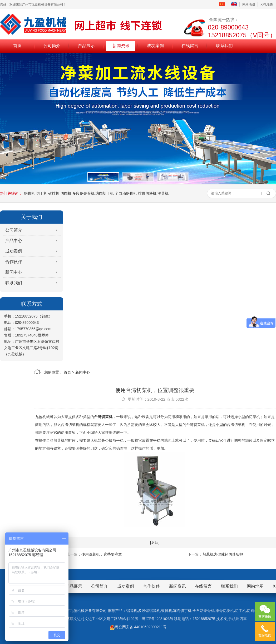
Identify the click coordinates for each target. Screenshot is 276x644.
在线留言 (190, 46)
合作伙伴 (14, 262)
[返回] (155, 542)
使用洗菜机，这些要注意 (102, 554)
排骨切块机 (147, 193)
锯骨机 (29, 193)
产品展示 (86, 46)
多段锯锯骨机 (83, 193)
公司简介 (52, 46)
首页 (17, 46)
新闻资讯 (121, 46)
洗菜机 (163, 193)
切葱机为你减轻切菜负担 (223, 554)
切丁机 (42, 193)
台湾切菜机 (103, 417)
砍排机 (54, 193)
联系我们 (224, 46)
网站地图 (249, 4)
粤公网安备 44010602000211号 (138, 627)
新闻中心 (14, 272)
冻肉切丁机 (105, 193)
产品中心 (14, 241)
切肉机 (66, 193)
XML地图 (267, 4)
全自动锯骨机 (126, 193)
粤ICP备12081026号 (157, 619)
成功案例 (155, 46)
